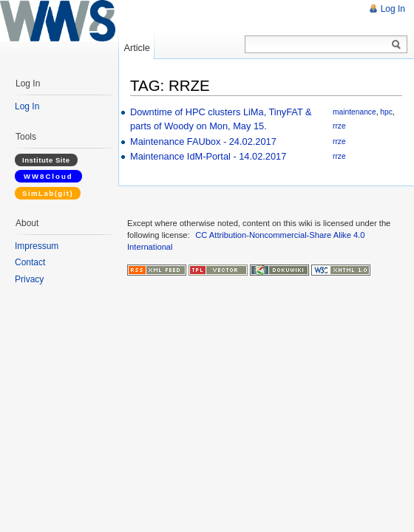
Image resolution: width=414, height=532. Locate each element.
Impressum (37, 246)
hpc (386, 112)
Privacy (29, 279)
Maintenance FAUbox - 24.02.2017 (203, 141)
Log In (393, 9)
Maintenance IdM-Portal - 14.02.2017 (208, 156)
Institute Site (46, 160)
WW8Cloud (48, 176)
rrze (339, 126)
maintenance (354, 112)
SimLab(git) (48, 193)
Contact (30, 262)
